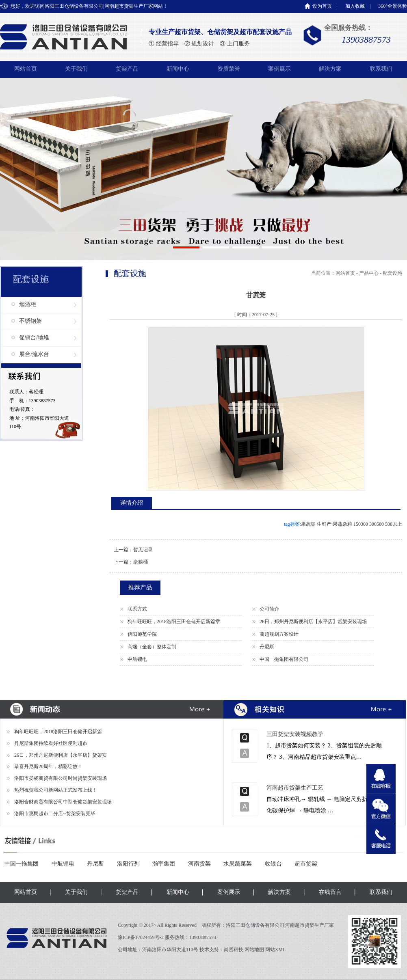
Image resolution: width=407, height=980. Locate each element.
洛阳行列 (128, 864)
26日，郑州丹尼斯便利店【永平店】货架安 (61, 755)
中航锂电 (137, 659)
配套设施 (392, 273)
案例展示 (279, 69)
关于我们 (76, 69)
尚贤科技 (234, 950)
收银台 (273, 864)
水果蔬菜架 (238, 864)
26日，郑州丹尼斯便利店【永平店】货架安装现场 (313, 622)
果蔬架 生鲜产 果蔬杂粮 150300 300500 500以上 (352, 524)
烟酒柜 (28, 304)
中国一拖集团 (22, 864)
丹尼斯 (267, 647)
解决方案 (330, 69)
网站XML (276, 950)
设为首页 (322, 6)
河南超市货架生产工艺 (295, 788)
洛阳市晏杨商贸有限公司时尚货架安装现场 (61, 778)
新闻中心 (178, 69)
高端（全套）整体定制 (152, 647)
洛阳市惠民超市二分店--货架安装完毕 (55, 814)
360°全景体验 (393, 6)
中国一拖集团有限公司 (284, 659)
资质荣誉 (229, 69)
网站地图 (254, 950)
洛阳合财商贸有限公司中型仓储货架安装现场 (63, 802)
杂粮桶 (141, 562)
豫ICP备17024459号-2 (141, 937)
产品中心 (369, 273)
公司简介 (269, 609)
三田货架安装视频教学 (295, 734)
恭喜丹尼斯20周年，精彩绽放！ (48, 766)
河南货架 (199, 864)
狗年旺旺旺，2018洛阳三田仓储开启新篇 (58, 732)
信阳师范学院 (142, 634)
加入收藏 (355, 6)
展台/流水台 (34, 354)
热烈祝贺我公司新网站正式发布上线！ (56, 790)
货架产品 (127, 69)
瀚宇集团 (164, 864)
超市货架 (306, 864)
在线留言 (330, 892)
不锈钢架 (30, 321)
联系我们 (381, 69)
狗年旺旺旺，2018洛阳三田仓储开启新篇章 (174, 622)
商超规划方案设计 (279, 634)
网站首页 (26, 69)
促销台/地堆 (34, 338)
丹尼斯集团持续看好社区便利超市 (51, 743)
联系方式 (137, 609)
